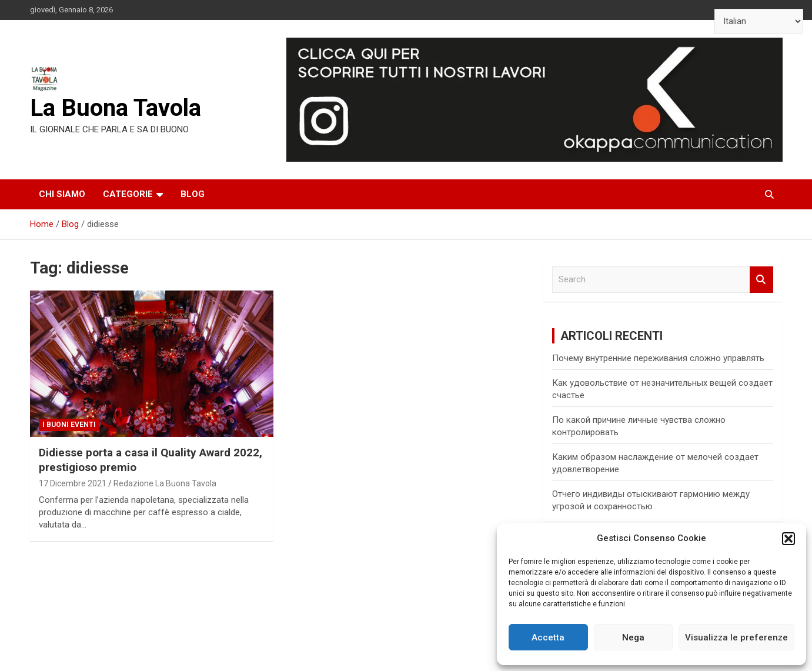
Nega (633, 637)
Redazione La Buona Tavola (165, 483)
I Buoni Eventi (69, 425)
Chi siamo (62, 194)
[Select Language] (759, 21)
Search (761, 280)
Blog (193, 194)
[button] (788, 539)
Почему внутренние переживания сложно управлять (658, 358)
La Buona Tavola (116, 108)
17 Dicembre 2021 (73, 483)
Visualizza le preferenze (736, 637)
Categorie (128, 194)
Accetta (548, 637)
